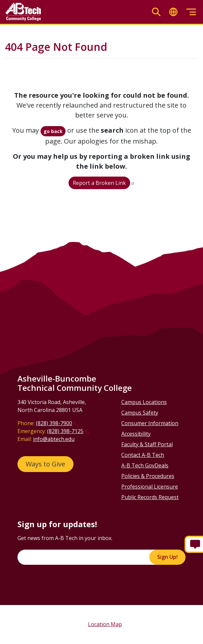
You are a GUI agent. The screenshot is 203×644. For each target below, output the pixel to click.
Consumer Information (150, 423)
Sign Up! (167, 557)
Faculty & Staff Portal (147, 444)
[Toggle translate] (173, 12)
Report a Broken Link (99, 183)
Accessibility (136, 434)
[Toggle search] (156, 12)
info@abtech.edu (54, 439)
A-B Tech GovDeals (145, 465)
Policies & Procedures (148, 476)
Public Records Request (150, 497)
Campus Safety (140, 413)
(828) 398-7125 (65, 431)
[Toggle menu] (191, 12)
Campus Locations (144, 402)
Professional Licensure (150, 487)
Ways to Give (45, 464)
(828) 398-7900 (54, 423)
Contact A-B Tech (143, 455)
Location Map (105, 624)
